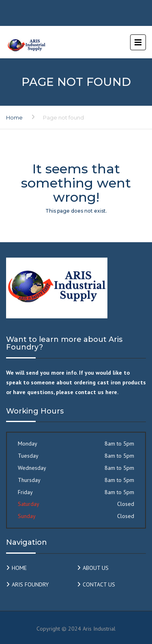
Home (14, 117)
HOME (19, 568)
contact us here (96, 392)
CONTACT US (99, 584)
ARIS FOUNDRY (30, 584)
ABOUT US (96, 568)
